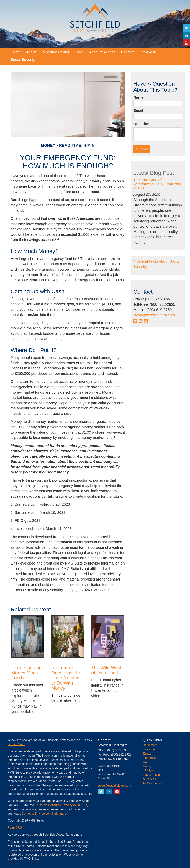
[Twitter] (186, 28)
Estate (147, 754)
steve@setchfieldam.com (154, 315)
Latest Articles (152, 775)
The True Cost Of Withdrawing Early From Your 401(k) (157, 184)
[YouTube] (186, 43)
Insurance (149, 758)
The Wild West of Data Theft (106, 670)
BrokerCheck (16, 744)
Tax (145, 762)
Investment (150, 749)
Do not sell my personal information (45, 814)
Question (141, 124)
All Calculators (152, 783)
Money (147, 766)
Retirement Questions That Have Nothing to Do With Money (67, 678)
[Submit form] (142, 149)
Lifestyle (148, 770)
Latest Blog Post (154, 173)
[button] (31, 52)
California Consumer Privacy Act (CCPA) (62, 805)
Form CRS (15, 828)
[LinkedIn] (186, 35)
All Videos (149, 779)
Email (138, 110)
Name (138, 97)
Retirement (150, 745)
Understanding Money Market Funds (26, 673)
